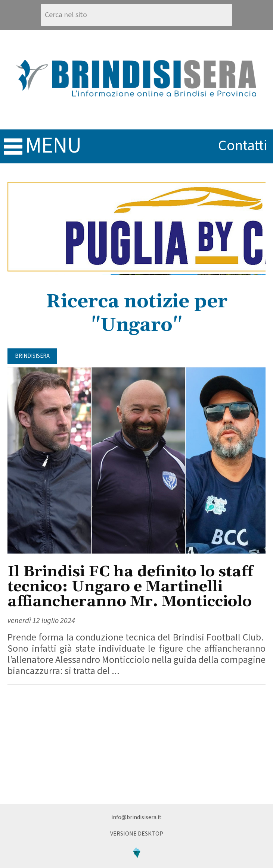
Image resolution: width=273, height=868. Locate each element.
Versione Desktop (137, 834)
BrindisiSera (32, 356)
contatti (243, 146)
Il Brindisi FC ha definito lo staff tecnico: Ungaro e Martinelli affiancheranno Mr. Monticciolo (130, 587)
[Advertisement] (136, 744)
